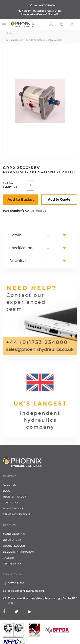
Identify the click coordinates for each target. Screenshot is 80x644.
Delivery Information (18, 552)
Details (15, 235)
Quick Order (54, 11)
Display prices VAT (40, 14)
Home (10, 33)
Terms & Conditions (17, 514)
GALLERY (9, 558)
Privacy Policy (13, 508)
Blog (6, 491)
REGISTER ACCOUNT (15, 497)
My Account (25, 11)
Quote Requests (14, 546)
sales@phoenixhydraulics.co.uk (27, 591)
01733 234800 (47, 5)
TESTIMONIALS (12, 564)
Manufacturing (14, 534)
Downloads (19, 261)
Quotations (39, 11)
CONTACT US (11, 503)
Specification (21, 248)
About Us (9, 485)
